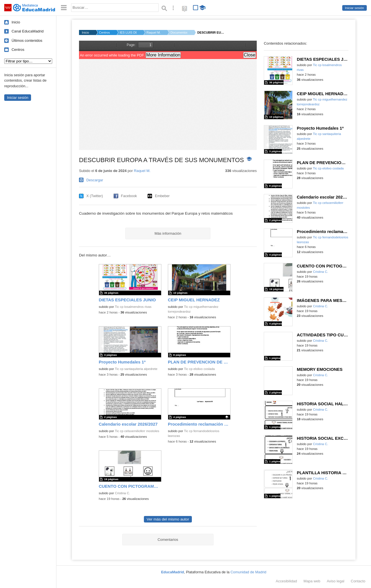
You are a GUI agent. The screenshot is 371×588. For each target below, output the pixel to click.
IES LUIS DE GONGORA (128, 32)
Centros (18, 50)
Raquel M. (153, 32)
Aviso (335, 581)
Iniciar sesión (354, 8)
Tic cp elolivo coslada (199, 369)
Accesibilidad (286, 581)
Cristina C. (122, 493)
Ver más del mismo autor (168, 519)
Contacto (358, 581)
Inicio (16, 22)
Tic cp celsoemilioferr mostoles (137, 431)
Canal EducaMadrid (28, 31)
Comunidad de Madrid (248, 572)
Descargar (95, 180)
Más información (168, 233)
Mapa (312, 581)
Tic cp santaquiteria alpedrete (136, 369)
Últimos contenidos (27, 41)
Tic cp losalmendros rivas (133, 307)
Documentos (179, 32)
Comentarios (168, 540)
